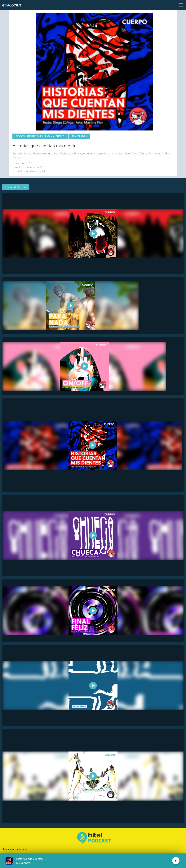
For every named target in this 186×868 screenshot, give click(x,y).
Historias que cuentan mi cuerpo (45, 137)
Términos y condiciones (15, 849)
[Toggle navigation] (180, 5)
